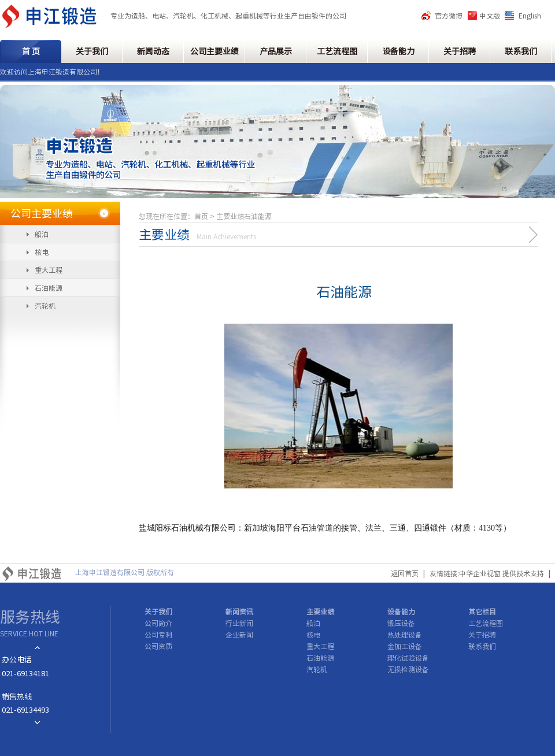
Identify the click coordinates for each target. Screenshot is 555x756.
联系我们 (521, 51)
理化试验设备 (408, 658)
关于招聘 (460, 51)
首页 (201, 216)
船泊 (42, 234)
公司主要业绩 (214, 51)
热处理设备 (405, 635)
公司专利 (158, 635)
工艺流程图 (337, 51)
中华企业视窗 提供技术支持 (502, 573)
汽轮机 (45, 306)
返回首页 (405, 573)
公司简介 (158, 623)
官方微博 (449, 16)
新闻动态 (153, 51)
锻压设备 (401, 623)
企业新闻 (239, 635)
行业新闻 (239, 623)
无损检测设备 (408, 669)
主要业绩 (320, 612)
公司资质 (158, 646)
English (530, 16)
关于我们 (92, 51)
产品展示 (276, 51)
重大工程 (49, 270)
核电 (42, 252)
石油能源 (49, 288)
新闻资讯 (239, 612)
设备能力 (398, 51)
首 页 (31, 51)
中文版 (490, 16)
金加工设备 (405, 646)
